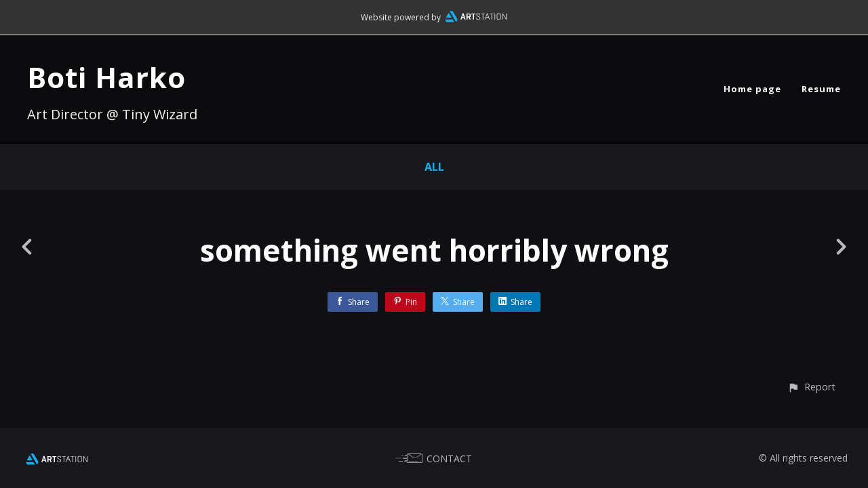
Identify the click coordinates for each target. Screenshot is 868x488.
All (434, 167)
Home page (752, 89)
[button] (811, 387)
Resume (821, 89)
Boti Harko (106, 77)
